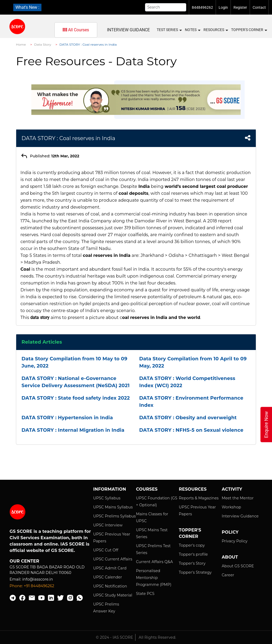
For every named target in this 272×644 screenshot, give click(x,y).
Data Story (43, 44)
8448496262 (202, 7)
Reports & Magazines (199, 498)
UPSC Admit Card (110, 568)
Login (223, 7)
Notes (192, 30)
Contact (259, 7)
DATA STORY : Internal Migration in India (73, 430)
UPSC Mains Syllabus (113, 507)
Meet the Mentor (238, 498)
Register (240, 7)
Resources (216, 30)
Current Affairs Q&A (154, 562)
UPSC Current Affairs (113, 559)
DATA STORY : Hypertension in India (67, 418)
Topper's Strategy (195, 572)
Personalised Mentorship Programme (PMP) (154, 578)
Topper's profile (193, 554)
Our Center (24, 561)
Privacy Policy (235, 541)
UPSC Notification (110, 586)
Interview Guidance (128, 30)
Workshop (231, 507)
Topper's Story (192, 563)
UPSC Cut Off (106, 550)
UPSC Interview (108, 525)
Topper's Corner (249, 30)
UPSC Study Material (113, 595)
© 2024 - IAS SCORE (114, 637)
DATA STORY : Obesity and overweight (188, 418)
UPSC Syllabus (107, 498)
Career (228, 575)
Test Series (169, 30)
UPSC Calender (108, 577)
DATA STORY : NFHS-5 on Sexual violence (191, 430)
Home (21, 44)
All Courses (76, 30)
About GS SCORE (238, 566)
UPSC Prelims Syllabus (115, 516)
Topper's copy (192, 545)
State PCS (145, 594)
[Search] (166, 7)
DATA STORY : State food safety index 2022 (76, 398)
